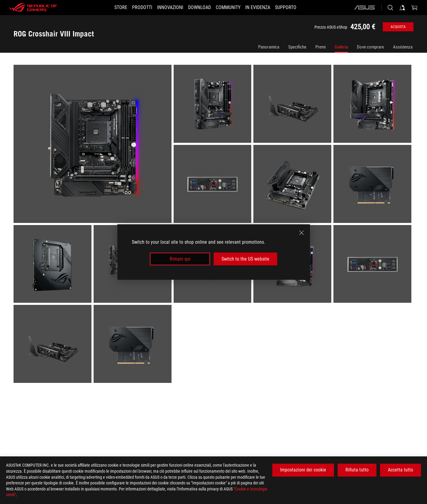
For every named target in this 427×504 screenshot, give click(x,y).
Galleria (341, 47)
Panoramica (269, 47)
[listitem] (94, 145)
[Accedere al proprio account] (402, 8)
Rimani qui (180, 259)
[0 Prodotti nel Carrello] (414, 8)
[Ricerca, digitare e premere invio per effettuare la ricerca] (390, 8)
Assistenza (403, 47)
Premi (320, 47)
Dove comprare (370, 47)
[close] (302, 233)
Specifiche (297, 47)
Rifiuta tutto (357, 470)
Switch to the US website (245, 259)
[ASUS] (364, 8)
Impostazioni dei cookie (303, 470)
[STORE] (110, 8)
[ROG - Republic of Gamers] (33, 8)
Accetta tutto (401, 470)
